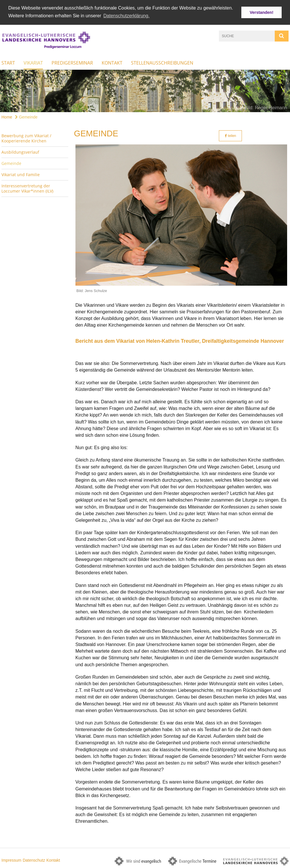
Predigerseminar (72, 62)
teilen (231, 135)
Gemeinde (26, 116)
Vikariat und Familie (21, 174)
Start (8, 62)
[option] (145, 90)
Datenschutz (34, 860)
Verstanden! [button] (261, 12)
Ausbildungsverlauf (20, 151)
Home (7, 116)
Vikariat (33, 62)
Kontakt (112, 62)
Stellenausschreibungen (162, 62)
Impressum (11, 860)
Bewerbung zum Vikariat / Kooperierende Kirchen (26, 138)
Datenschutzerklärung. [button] (126, 16)
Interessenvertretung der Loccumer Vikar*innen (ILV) (27, 188)
